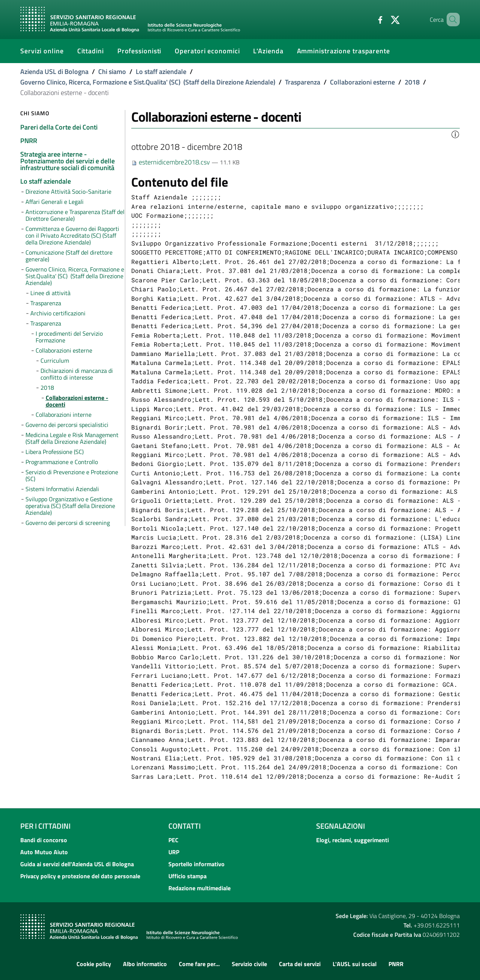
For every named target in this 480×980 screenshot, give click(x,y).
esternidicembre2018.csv (171, 162)
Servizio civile (249, 964)
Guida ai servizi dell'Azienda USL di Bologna (77, 864)
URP (174, 852)
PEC (173, 840)
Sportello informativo (196, 864)
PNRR (396, 964)
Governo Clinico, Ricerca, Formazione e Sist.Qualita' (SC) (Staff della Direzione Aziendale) (148, 82)
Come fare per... (199, 964)
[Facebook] (369, 19)
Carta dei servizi (300, 964)
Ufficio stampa (187, 876)
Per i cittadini (45, 826)
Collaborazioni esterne (362, 82)
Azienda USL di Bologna (54, 72)
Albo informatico (145, 964)
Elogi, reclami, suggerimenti (352, 840)
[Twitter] (384, 19)
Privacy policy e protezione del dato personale (80, 876)
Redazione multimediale (199, 888)
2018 (412, 82)
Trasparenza (303, 82)
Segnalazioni (340, 826)
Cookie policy (94, 964)
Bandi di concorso (44, 840)
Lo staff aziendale (161, 72)
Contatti (184, 826)
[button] (455, 134)
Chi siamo (112, 72)
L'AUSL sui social (355, 964)
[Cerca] (451, 20)
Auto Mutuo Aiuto (44, 852)
